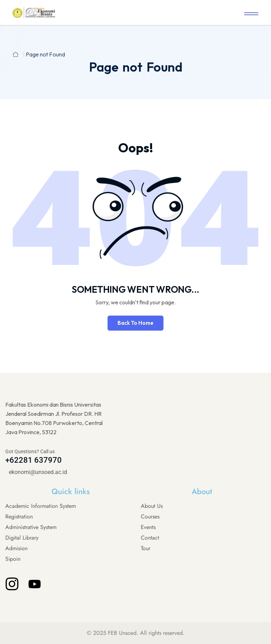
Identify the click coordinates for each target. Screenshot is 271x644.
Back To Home (135, 323)
